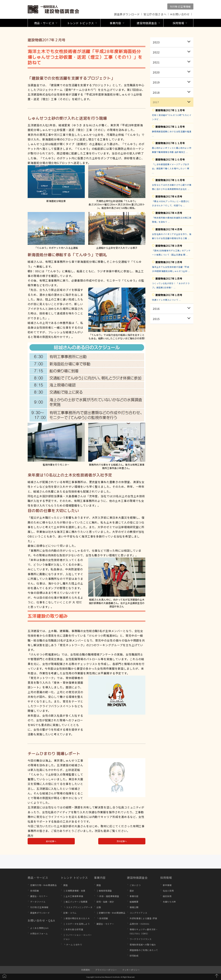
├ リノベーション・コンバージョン (78, 937)
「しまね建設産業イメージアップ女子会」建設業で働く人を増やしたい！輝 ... (170, 168)
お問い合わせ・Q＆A (41, 920)
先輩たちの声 (169, 902)
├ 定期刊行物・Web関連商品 (111, 913)
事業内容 (100, 878)
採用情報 (166, 878)
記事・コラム (70, 913)
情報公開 (134, 907)
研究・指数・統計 (105, 902)
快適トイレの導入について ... (166, 300)
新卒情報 (167, 885)
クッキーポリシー (131, 970)
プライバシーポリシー (106, 970)
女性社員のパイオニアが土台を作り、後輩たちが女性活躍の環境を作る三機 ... (172, 236)
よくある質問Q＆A (39, 928)
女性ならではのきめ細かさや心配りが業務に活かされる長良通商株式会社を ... (172, 187)
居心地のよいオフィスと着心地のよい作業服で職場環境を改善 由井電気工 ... (172, 150)
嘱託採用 (167, 896)
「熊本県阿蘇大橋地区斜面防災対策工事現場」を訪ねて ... (172, 220)
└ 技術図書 (102, 918)
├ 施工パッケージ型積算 (75, 902)
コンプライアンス (138, 913)
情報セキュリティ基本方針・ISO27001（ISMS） (144, 931)
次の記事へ (122, 841)
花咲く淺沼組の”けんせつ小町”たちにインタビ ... (172, 117)
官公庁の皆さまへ (155, 14)
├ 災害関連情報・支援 (74, 891)
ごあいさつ (135, 885)
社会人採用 (168, 891)
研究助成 (134, 956)
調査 (66, 885)
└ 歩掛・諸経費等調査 (108, 896)
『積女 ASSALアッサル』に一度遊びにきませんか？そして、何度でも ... (171, 203)
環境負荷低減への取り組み (143, 944)
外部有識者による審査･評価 (143, 918)
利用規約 (86, 970)
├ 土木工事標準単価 (73, 896)
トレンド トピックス (74, 878)
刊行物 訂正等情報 (180, 7)
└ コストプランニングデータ (78, 907)
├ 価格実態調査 (104, 891)
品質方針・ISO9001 (140, 924)
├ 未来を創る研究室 (73, 929)
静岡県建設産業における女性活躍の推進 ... (172, 133)
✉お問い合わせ (180, 14)
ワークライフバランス (141, 939)
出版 (99, 907)
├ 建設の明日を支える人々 (76, 918)
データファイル (38, 902)
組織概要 (134, 902)
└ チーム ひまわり (73, 944)
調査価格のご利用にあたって (144, 950)
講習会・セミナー (39, 896)
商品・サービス (38, 878)
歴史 (132, 891)
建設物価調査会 (137, 878)
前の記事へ (51, 841)
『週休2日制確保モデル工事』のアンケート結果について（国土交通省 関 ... (171, 253)
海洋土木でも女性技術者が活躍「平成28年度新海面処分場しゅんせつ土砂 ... (171, 269)
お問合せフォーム (39, 933)
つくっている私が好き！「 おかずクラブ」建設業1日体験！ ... (171, 285)
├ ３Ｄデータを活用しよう (76, 924)
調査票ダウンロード (127, 14)
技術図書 (35, 891)
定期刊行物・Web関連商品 (44, 885)
